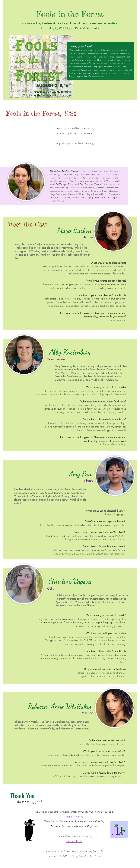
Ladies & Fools (74, 841)
